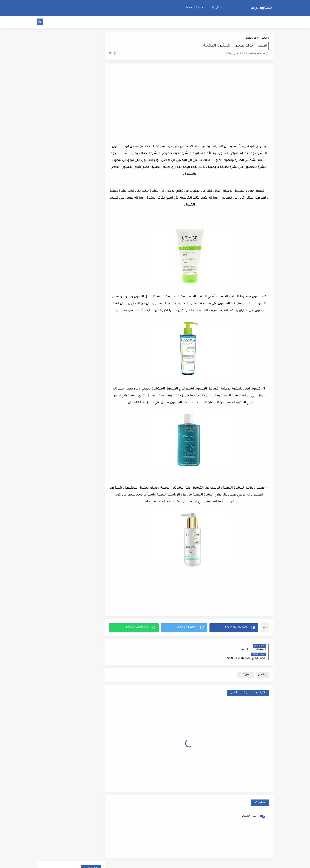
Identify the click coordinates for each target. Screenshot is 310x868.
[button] (235, 628)
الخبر (264, 39)
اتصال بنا (218, 8)
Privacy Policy (194, 8)
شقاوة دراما (261, 8)
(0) (117, 54)
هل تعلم (251, 39)
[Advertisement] (191, 103)
